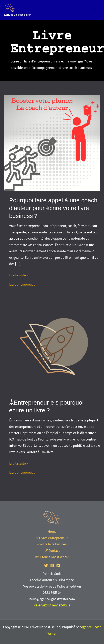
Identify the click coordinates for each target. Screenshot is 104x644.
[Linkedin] (58, 566)
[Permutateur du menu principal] (95, 10)
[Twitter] (46, 566)
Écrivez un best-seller (17, 15)
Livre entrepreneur (23, 284)
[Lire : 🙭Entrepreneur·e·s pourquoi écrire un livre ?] (52, 345)
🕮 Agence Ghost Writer (52, 557)
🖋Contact (52, 551)
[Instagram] (52, 566)
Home (52, 532)
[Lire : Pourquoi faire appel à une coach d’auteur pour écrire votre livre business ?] (52, 143)
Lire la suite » (19, 275)
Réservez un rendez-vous (52, 605)
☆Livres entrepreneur (52, 538)
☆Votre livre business (52, 544)
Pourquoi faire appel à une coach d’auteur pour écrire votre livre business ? (53, 208)
